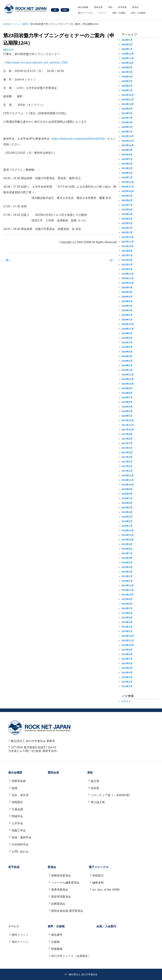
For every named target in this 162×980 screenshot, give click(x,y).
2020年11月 (128, 278)
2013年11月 (128, 640)
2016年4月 (127, 512)
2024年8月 (127, 113)
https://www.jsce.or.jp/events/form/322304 (78, 139)
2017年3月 (127, 462)
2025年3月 (127, 81)
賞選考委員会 (60, 890)
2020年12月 (128, 274)
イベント (103, 13)
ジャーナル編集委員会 (65, 883)
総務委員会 (58, 904)
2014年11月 (128, 590)
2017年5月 (127, 453)
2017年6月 (127, 448)
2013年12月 (128, 636)
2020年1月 (127, 320)
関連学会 (17, 816)
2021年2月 (127, 269)
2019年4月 (127, 356)
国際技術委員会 (61, 876)
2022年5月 (127, 214)
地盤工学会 (19, 830)
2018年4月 (127, 407)
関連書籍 (57, 949)
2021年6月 (127, 260)
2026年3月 (127, 40)
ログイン (126, 701)
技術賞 (95, 788)
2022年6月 (127, 210)
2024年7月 (127, 118)
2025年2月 (127, 86)
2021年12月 (128, 237)
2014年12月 (128, 585)
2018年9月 (127, 388)
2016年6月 (127, 503)
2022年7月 (127, 205)
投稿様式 (98, 876)
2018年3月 (127, 411)
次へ (113, 260)
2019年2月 (127, 365)
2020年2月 (127, 315)
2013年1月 (127, 686)
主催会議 (17, 809)
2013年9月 (127, 650)
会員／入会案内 (138, 13)
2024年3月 (127, 122)
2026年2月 (127, 45)
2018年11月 (128, 379)
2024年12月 (128, 95)
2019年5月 (127, 352)
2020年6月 (127, 297)
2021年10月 (128, 246)
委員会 (135, 7)
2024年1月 (127, 132)
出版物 (55, 942)
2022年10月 (128, 191)
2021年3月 (127, 265)
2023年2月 (127, 173)
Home (7, 24)
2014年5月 (127, 618)
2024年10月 (128, 104)
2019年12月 (128, 324)
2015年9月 (127, 544)
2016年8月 (127, 494)
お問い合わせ (20, 852)
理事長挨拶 (19, 781)
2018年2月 (127, 416)
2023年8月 (127, 155)
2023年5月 (127, 164)
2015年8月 (127, 549)
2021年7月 (127, 255)
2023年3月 (127, 168)
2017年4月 (127, 457)
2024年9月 (127, 109)
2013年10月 (128, 645)
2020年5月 (127, 301)
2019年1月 (127, 370)
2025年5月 (127, 72)
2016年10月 (128, 485)
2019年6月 (127, 347)
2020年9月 (127, 287)
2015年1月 (127, 581)
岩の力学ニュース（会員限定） (71, 956)
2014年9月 (127, 599)
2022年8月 (127, 200)
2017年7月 (127, 443)
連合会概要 (83, 7)
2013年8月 (127, 654)
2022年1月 (127, 232)
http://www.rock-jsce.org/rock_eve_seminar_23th (36, 63)
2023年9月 (127, 150)
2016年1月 (127, 526)
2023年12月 (128, 136)
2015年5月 (127, 563)
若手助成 (122, 7)
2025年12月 (128, 54)
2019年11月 (128, 329)
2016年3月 (127, 517)
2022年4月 (127, 219)
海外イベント (20, 942)
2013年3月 (127, 677)
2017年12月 (128, 420)
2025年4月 (127, 77)
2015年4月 (127, 567)
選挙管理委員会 (61, 897)
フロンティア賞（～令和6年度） (111, 795)
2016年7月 (127, 498)
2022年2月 (127, 228)
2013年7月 (127, 659)
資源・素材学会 (22, 837)
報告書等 (57, 935)
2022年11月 (128, 187)
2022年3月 (127, 223)
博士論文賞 (98, 802)
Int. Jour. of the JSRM (106, 890)
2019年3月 (127, 361)
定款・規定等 (20, 795)
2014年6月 (127, 613)
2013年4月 (127, 673)
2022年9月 (127, 196)
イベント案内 (20, 24)
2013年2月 (127, 682)
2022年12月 (128, 182)
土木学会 (17, 823)
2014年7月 (127, 608)
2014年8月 (127, 604)
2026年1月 (127, 49)
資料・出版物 (119, 13)
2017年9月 (127, 434)
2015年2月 (127, 576)
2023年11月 (128, 141)
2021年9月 (127, 251)
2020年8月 (127, 292)
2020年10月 (128, 283)
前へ (7, 260)
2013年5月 (127, 668)
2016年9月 (127, 489)
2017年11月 (128, 425)
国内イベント (20, 935)
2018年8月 (127, 393)
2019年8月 (127, 338)
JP (55, 10)
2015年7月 (127, 553)
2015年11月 (128, 535)
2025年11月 (128, 58)
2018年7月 (127, 398)
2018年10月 (128, 384)
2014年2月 (127, 627)
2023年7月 (127, 159)
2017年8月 (127, 439)
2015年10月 (128, 540)
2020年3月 (127, 310)
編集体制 (98, 883)
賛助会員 (98, 7)
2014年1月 (127, 631)
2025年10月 (128, 63)
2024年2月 (127, 127)
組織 (14, 788)
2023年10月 (128, 145)
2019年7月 (127, 343)
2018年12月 (128, 375)
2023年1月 (127, 177)
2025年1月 (127, 90)
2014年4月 (127, 622)
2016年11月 (128, 480)
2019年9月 (127, 333)
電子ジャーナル (85, 13)
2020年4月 (127, 306)
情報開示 (17, 802)
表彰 (110, 7)
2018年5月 (127, 402)
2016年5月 (127, 508)
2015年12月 (128, 530)
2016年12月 (128, 475)
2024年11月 (128, 100)
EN (65, 10)
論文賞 (95, 781)
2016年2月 (127, 521)
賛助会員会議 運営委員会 (67, 911)
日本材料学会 (20, 844)
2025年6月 (127, 67)
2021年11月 (128, 242)
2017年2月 (127, 466)
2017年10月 (128, 430)
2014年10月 (128, 595)
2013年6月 (127, 663)
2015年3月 (127, 572)
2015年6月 (127, 558)
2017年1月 (127, 471)
